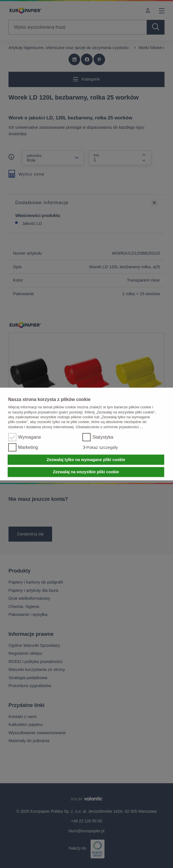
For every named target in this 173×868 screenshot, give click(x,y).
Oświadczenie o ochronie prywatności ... (109, 427)
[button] (100, 447)
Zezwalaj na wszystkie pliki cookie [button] (86, 472)
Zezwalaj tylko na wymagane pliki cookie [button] (86, 460)
